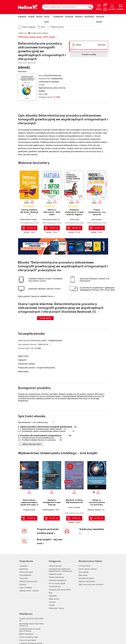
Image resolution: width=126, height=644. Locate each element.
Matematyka (23, 371)
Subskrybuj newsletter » (92, 531)
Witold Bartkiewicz (49, 510)
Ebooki (39, 17)
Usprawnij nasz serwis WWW (60, 590)
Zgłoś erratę (23, 356)
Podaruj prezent (57, 27)
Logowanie (23, 566)
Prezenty (23, 584)
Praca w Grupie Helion (28, 640)
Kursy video (47, 19)
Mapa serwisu (54, 599)
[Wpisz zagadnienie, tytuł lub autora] (64, 7)
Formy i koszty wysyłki (57, 583)
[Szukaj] (90, 7)
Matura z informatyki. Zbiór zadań (52, 212)
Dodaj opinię (45, 318)
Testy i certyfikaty (26, 588)
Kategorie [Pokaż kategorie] (22, 17)
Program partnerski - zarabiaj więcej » (49, 531)
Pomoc (50, 296)
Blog (51, 593)
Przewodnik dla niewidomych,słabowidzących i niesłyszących (60, 570)
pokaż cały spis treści (32, 444)
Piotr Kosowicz (97, 220)
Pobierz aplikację (29, 27)
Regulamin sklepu (55, 574)
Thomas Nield (74, 220)
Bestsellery (89, 17)
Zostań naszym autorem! (88, 569)
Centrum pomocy (55, 566)
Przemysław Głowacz (50, 220)
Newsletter (53, 596)
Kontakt (52, 605)
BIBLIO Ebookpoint (26, 634)
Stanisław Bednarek (53, 75)
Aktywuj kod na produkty (28, 581)
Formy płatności (55, 587)
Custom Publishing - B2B (29, 637)
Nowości (79, 17)
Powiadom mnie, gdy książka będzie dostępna (89, 50)
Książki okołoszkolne (46, 368)
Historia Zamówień (26, 572)
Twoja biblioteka (25, 575)
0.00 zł (31, 518)
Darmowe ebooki (100, 19)
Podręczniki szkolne (27, 364)
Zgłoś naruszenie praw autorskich (91, 584)
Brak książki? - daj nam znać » (50, 541)
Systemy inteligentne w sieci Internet (52, 502)
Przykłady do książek (86, 578)
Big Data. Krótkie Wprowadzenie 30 (74, 501)
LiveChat (52, 602)
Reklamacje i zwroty (56, 608)
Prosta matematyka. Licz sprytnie (97, 212)
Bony (43, 27)
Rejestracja (23, 569)
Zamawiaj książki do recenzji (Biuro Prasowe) (30, 630)
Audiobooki (58, 17)
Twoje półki (23, 578)
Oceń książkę (83, 572)
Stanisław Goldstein (94, 510)
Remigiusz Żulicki (29, 510)
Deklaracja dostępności (57, 580)
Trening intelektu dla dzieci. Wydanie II (29, 212)
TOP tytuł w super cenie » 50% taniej (36, 37)
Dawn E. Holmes (74, 508)
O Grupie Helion (84, 566)
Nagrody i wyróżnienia (87, 581)
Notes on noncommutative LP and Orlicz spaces (97, 504)
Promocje (69, 17)
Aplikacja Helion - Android (29, 591)
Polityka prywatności (56, 577)
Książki (31, 17)
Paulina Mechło (25, 220)
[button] (106, 184)
